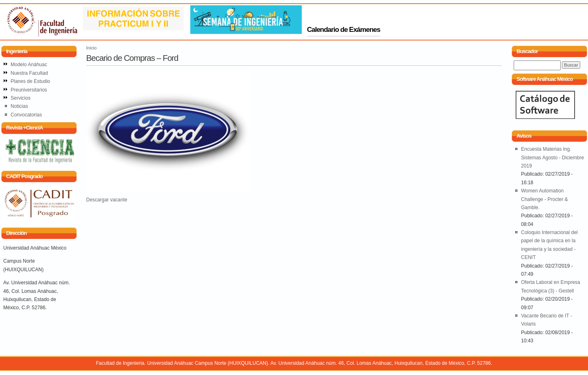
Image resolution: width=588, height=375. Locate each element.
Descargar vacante (107, 200)
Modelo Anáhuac (29, 65)
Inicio (91, 48)
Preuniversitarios (29, 90)
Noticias (19, 106)
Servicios (21, 98)
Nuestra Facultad (29, 73)
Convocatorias (26, 115)
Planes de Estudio (30, 81)
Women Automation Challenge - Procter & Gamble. (545, 199)
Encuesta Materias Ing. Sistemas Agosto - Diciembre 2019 (552, 157)
